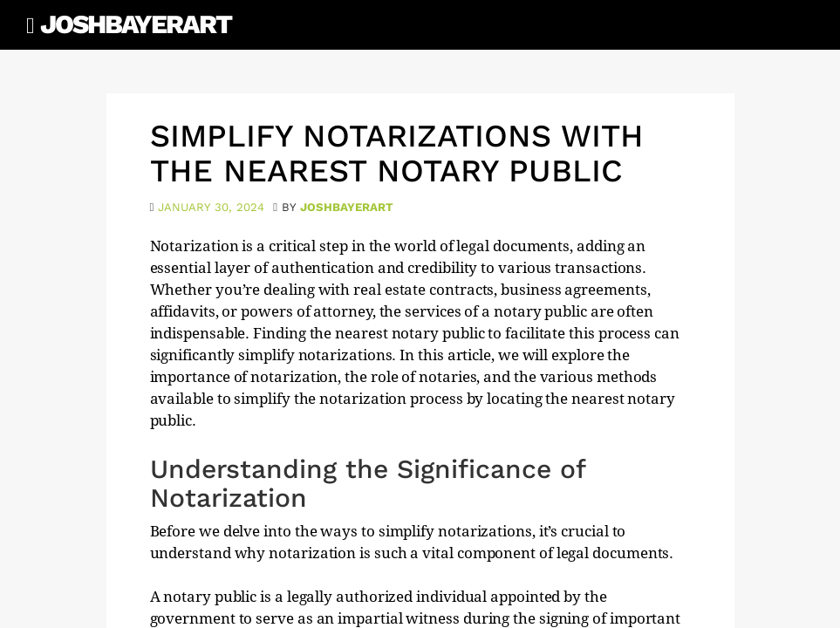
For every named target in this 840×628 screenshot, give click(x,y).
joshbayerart (347, 207)
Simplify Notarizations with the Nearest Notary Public (397, 154)
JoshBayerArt (136, 24)
